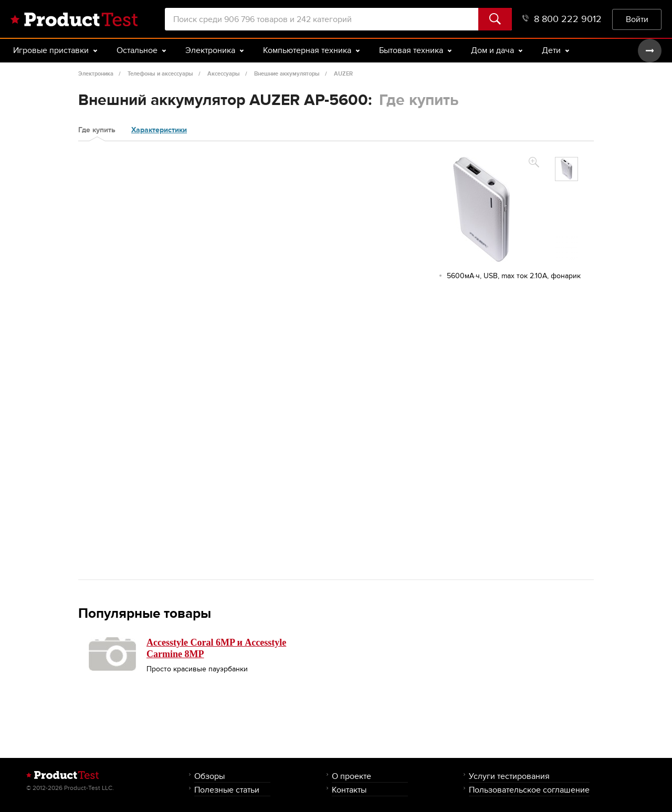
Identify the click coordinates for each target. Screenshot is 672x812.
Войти (637, 19)
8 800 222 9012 (562, 19)
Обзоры (209, 776)
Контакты (349, 790)
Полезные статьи (227, 790)
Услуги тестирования (509, 776)
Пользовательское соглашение (529, 790)
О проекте (351, 776)
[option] (566, 169)
